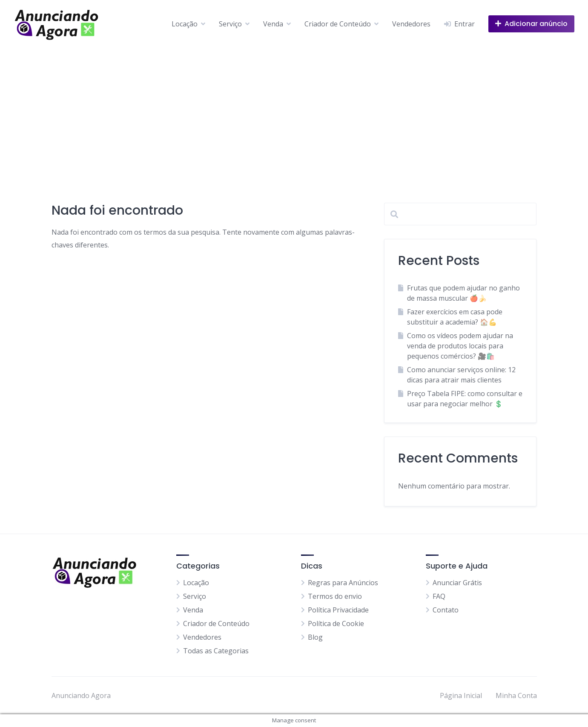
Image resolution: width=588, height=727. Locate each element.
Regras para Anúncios (343, 583)
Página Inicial (461, 695)
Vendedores (411, 24)
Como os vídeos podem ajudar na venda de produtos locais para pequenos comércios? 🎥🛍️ (460, 346)
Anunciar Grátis (457, 583)
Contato (446, 610)
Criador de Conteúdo (338, 24)
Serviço (230, 24)
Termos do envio (335, 596)
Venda (273, 24)
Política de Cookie (336, 624)
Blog (315, 637)
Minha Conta (516, 695)
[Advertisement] (294, 112)
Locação (185, 24)
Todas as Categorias (216, 651)
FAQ (439, 596)
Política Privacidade (338, 610)
